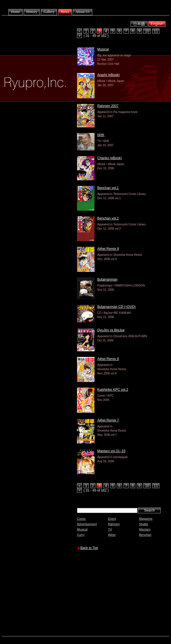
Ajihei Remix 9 (108, 249)
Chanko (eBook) (110, 158)
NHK (101, 135)
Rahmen (114, 524)
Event (112, 519)
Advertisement (87, 524)
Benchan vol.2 (108, 218)
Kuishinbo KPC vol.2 (113, 390)
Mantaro (145, 529)
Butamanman (107, 279)
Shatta (144, 524)
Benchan (145, 535)
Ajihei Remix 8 (108, 359)
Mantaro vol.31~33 (111, 451)
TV (110, 529)
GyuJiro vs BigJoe (111, 330)
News (65, 12)
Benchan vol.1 (108, 188)
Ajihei (112, 535)
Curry (81, 535)
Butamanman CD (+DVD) (117, 307)
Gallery (49, 12)
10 (147, 31)
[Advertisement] (123, 594)
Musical (103, 49)
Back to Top (89, 548)
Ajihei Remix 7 (108, 420)
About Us (82, 12)
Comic (81, 519)
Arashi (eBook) (108, 75)
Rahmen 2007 (108, 106)
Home (16, 12)
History (32, 12)
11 (156, 31)
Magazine (146, 519)
